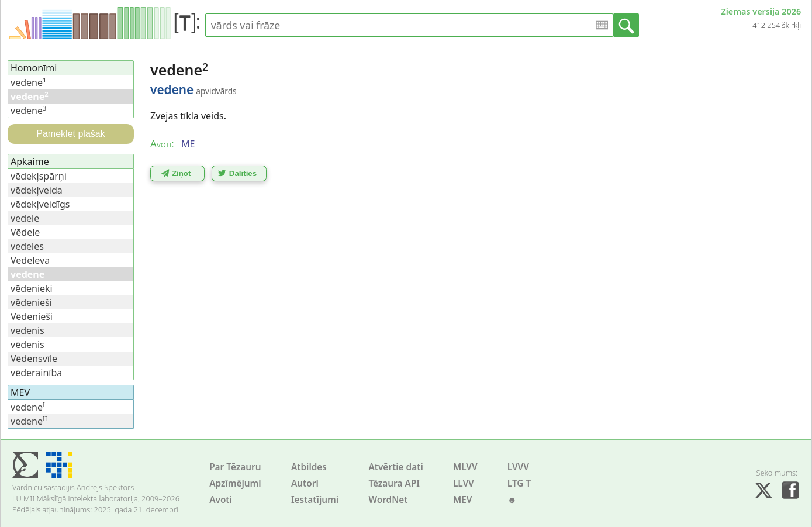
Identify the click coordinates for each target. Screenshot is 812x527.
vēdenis (27, 345)
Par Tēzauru (235, 467)
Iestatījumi (315, 500)
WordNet (388, 500)
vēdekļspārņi (39, 176)
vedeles (27, 246)
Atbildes (309, 467)
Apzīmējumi (235, 483)
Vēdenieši (32, 316)
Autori (305, 483)
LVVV (518, 467)
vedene (28, 82)
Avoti (221, 500)
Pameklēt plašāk (70, 134)
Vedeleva (30, 260)
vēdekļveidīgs (40, 204)
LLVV (464, 483)
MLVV (465, 467)
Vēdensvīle (34, 359)
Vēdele (25, 232)
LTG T (519, 483)
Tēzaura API (394, 483)
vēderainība (36, 373)
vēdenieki (32, 288)
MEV (463, 500)
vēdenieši (31, 302)
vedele (25, 218)
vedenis (27, 330)
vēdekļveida (37, 190)
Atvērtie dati (395, 467)
